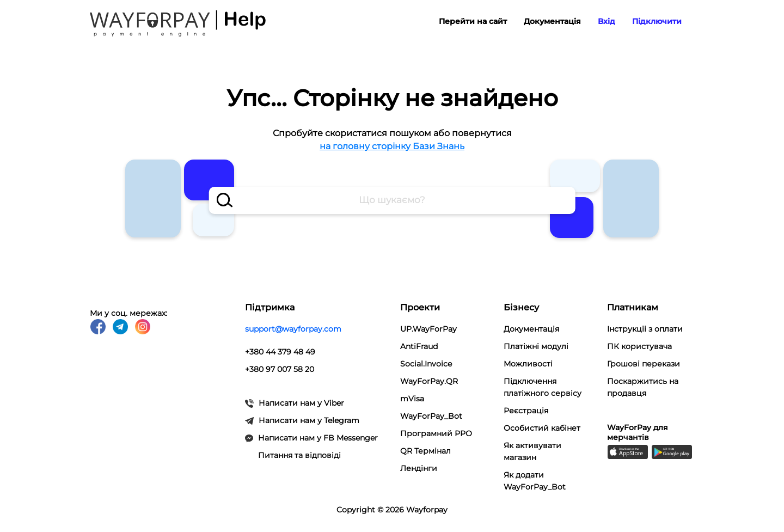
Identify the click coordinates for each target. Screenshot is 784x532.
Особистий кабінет (542, 428)
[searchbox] (392, 200)
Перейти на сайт (473, 21)
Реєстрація (526, 411)
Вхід (607, 21)
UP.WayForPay (428, 329)
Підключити (657, 21)
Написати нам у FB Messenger (311, 438)
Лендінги (419, 468)
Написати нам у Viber (295, 403)
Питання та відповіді (299, 455)
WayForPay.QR (429, 381)
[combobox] (392, 200)
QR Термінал (425, 451)
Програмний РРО (436, 433)
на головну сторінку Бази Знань (392, 146)
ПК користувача (639, 346)
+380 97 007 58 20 (280, 369)
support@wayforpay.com (293, 329)
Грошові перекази (644, 364)
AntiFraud (419, 346)
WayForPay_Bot (431, 416)
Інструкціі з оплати (645, 329)
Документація (552, 21)
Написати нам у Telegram (302, 420)
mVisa (412, 399)
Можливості (528, 364)
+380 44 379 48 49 (280, 352)
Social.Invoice (426, 364)
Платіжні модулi (536, 346)
